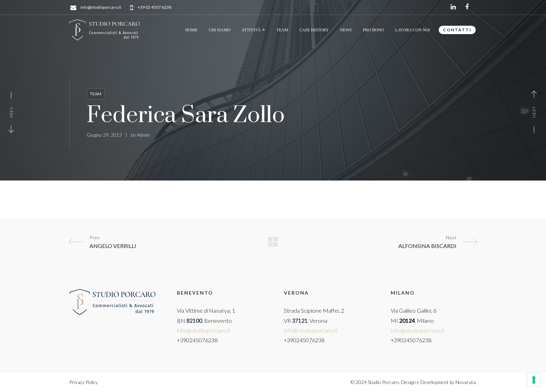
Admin (143, 135)
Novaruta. (466, 382)
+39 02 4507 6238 (154, 7)
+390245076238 (197, 340)
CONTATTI (457, 30)
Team (96, 94)
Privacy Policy (84, 382)
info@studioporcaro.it (101, 7)
